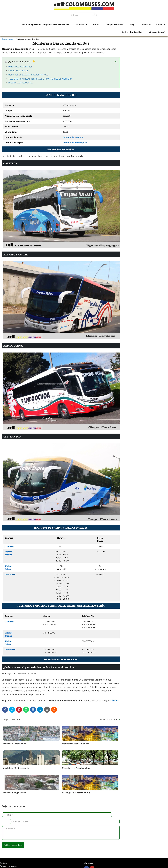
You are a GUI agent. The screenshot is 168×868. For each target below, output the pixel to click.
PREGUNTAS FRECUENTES (21, 83)
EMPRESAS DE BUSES (18, 71)
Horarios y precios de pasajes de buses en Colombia (35, 24)
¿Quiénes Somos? (158, 32)
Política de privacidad (155, 24)
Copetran (9, 546)
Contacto (136, 24)
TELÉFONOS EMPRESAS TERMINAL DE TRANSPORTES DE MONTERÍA (40, 79)
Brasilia (8, 555)
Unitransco (10, 574)
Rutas (82, 24)
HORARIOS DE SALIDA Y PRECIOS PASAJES (28, 75)
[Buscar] (94, 15)
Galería (123, 24)
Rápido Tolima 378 (12, 719)
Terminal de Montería (73, 137)
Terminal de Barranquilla (75, 143)
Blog (113, 24)
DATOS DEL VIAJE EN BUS (20, 67)
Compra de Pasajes (98, 24)
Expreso (9, 552)
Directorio (69, 24)
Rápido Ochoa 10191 (109, 719)
